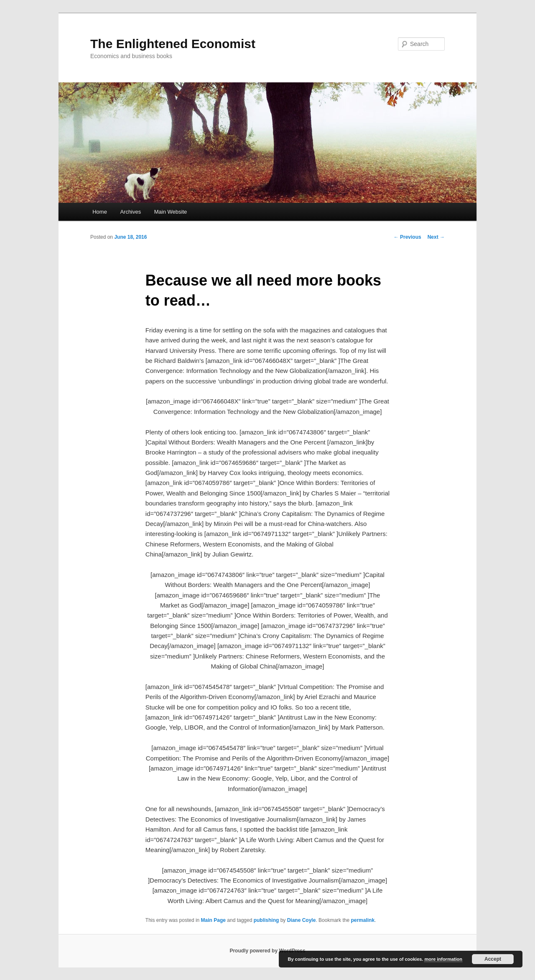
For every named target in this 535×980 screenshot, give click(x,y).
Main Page (213, 920)
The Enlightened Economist (173, 44)
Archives (130, 212)
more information (443, 959)
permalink (363, 920)
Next (436, 237)
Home (100, 212)
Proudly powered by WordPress (267, 951)
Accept (493, 959)
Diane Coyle (302, 920)
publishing (266, 920)
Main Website (171, 212)
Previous (408, 237)
